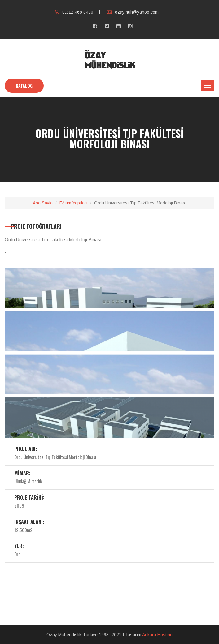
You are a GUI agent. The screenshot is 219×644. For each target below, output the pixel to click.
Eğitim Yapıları (73, 203)
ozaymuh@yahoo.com (133, 12)
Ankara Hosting (157, 635)
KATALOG (24, 86)
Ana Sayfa (43, 203)
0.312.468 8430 (74, 12)
